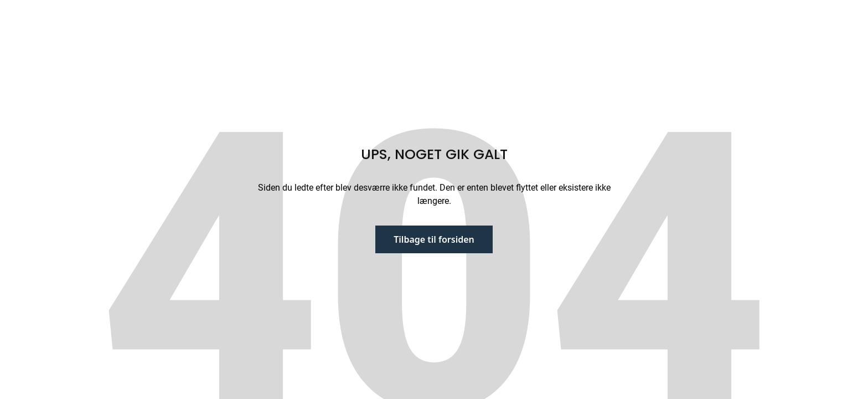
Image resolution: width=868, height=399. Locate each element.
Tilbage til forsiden (434, 239)
